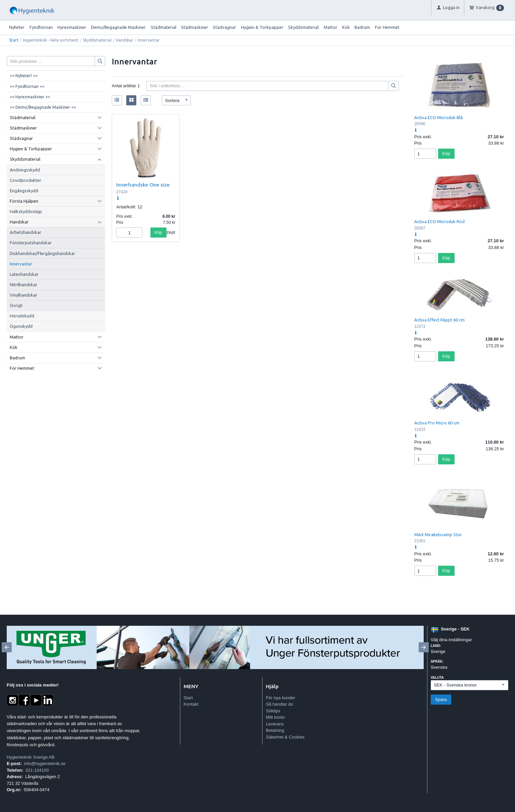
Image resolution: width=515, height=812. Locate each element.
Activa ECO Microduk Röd (439, 221)
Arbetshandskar (26, 232)
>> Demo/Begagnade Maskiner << (43, 107)
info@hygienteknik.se (45, 764)
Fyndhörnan (41, 27)
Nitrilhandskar (24, 285)
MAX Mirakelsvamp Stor (438, 535)
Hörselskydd (22, 316)
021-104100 (37, 770)
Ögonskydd (21, 326)
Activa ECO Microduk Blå (438, 117)
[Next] (424, 647)
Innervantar (21, 264)
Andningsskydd (25, 170)
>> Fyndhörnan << (27, 86)
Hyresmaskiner (72, 27)
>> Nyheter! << (24, 75)
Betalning (275, 730)
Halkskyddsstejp (26, 211)
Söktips (273, 711)
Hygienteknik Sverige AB (31, 757)
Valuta (437, 678)
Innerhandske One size (143, 185)
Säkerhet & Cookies (285, 737)
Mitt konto (275, 717)
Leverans (275, 724)
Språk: (437, 662)
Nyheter (17, 27)
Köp (158, 232)
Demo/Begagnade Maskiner (118, 27)
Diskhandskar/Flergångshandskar (42, 253)
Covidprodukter (26, 180)
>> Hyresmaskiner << (30, 97)
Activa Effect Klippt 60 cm (439, 320)
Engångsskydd (24, 191)
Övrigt (16, 305)
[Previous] (7, 647)
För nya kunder (280, 698)
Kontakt (191, 704)
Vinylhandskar (24, 295)
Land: (436, 646)
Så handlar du (279, 704)
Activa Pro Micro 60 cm (437, 423)
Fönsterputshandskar (31, 243)
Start (14, 40)
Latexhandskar (24, 274)
